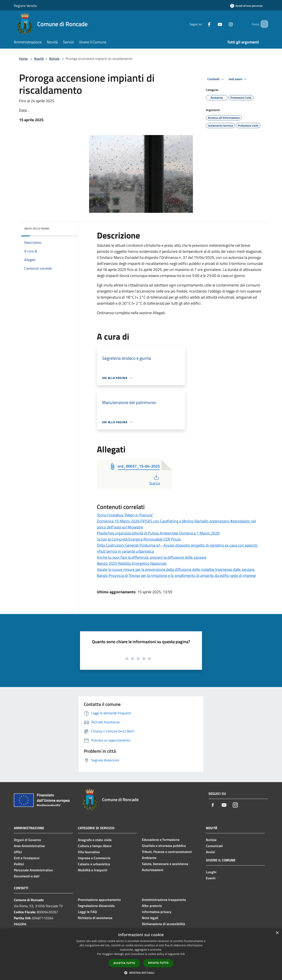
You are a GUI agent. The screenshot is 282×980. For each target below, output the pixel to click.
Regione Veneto (25, 6)
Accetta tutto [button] (124, 963)
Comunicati (214, 846)
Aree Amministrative (29, 846)
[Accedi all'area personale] (246, 6)
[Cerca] (263, 24)
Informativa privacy (157, 912)
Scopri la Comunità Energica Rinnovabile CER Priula (139, 539)
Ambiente (149, 858)
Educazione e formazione (161, 840)
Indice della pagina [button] (37, 228)
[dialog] (141, 954)
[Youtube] (214, 24)
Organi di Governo (27, 840)
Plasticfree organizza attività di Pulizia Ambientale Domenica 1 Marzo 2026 (158, 533)
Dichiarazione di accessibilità (163, 924)
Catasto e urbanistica (94, 864)
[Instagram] (224, 24)
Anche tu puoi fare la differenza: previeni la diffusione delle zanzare (152, 557)
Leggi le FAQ (87, 912)
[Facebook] (203, 24)
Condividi (216, 79)
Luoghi (211, 872)
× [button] (277, 933)
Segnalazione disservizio (96, 906)
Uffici (18, 852)
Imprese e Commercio (94, 858)
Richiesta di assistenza (95, 918)
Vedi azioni (238, 79)
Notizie (54, 59)
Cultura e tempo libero (95, 846)
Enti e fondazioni (27, 858)
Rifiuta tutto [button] (158, 963)
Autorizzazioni (153, 870)
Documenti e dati (27, 876)
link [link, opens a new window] (183, 954)
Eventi (211, 878)
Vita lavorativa (89, 852)
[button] (141, 973)
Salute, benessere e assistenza (165, 864)
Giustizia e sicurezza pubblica (164, 846)
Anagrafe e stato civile (95, 840)
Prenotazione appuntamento (99, 900)
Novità (39, 59)
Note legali (150, 918)
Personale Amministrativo (33, 870)
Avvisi (210, 852)
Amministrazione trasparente (164, 900)
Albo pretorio (152, 906)
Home (23, 59)
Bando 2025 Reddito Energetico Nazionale (132, 563)
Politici (19, 864)
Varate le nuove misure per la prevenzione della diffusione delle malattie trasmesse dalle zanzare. (176, 569)
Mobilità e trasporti (93, 870)
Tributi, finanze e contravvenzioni (167, 852)
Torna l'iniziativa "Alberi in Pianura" (125, 515)
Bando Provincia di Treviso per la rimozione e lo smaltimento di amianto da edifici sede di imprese (176, 575)
